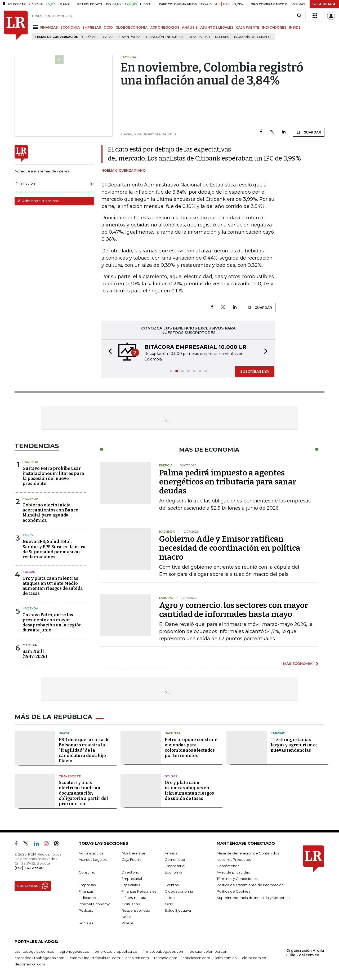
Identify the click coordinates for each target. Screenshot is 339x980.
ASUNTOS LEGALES (217, 27)
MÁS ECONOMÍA (298, 663)
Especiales (131, 885)
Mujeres (222, 37)
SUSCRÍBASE (324, 4)
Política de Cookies (233, 891)
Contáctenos (228, 866)
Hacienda (30, 462)
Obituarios (131, 904)
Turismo (278, 733)
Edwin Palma (130, 37)
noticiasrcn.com (196, 958)
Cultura (30, 645)
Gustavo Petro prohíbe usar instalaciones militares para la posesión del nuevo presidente (53, 476)
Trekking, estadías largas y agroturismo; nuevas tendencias (294, 745)
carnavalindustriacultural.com (95, 958)
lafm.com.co (226, 958)
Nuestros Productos (234, 859)
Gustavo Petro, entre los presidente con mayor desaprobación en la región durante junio (52, 623)
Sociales (86, 923)
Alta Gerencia (133, 853)
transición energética (165, 37)
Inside (170, 898)
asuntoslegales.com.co (34, 951)
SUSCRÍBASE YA (255, 371)
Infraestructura (134, 898)
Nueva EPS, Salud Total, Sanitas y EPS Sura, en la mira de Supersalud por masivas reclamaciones (54, 549)
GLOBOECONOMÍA (131, 27)
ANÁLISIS (190, 27)
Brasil (64, 733)
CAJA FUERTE (248, 27)
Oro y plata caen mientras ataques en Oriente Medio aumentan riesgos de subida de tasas (53, 586)
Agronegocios (91, 853)
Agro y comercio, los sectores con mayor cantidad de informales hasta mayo (234, 610)
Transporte (70, 776)
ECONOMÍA (70, 27)
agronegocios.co (74, 951)
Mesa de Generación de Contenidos (248, 853)
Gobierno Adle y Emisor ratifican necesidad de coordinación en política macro (230, 548)
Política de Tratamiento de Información (250, 885)
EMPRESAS (92, 27)
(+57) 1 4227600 (29, 868)
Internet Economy (94, 904)
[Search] (299, 16)
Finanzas (86, 891)
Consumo (87, 872)
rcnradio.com (166, 958)
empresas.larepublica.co (116, 951)
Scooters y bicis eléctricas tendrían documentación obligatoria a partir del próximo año (83, 793)
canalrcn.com (137, 958)
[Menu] (36, 27)
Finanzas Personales (139, 891)
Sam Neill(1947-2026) (35, 654)
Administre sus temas (38, 201)
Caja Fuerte (132, 859)
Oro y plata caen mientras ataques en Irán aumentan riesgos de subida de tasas (189, 790)
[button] (109, 352)
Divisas (108, 37)
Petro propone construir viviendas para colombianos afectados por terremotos (191, 748)
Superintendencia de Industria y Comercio (253, 898)
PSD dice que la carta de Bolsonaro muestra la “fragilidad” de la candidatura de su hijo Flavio (84, 750)
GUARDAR (309, 132)
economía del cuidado (252, 37)
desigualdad (199, 37)
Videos (128, 923)
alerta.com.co (254, 958)
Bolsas (29, 572)
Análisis (171, 853)
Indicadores (89, 898)
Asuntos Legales (93, 859)
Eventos (172, 885)
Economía (173, 872)
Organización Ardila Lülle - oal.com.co (305, 953)
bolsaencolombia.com (209, 951)
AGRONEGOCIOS (165, 27)
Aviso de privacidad (233, 872)
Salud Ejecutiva (178, 910)
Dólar (91, 37)
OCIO (108, 27)
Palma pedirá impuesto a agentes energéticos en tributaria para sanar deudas (228, 482)
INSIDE (295, 27)
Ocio (169, 904)
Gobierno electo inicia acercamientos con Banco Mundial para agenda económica (50, 513)
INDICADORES (274, 27)
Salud (28, 535)
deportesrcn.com (30, 964)
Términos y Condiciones (237, 879)
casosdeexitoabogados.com (39, 958)
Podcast (86, 910)
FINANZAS (49, 27)
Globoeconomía (179, 891)
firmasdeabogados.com (163, 951)
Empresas (87, 885)
